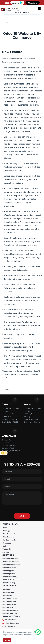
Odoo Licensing (9, 583)
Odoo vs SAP (7, 595)
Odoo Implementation (11, 565)
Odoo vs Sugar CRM (10, 610)
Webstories (7, 549)
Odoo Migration (9, 574)
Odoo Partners (8, 537)
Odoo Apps (7, 531)
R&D (4, 546)
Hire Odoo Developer (11, 562)
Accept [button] (7, 640)
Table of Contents (22, 12)
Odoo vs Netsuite (9, 604)
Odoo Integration (9, 568)
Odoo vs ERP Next (10, 601)
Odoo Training (8, 580)
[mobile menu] (39, 9)
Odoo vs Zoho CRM (10, 614)
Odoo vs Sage (8, 607)
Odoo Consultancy (10, 577)
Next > (7, 22)
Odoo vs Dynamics (10, 598)
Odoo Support (8, 571)
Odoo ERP (6, 589)
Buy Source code (9, 540)
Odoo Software (8, 592)
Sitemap (6, 552)
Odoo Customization (10, 559)
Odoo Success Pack (10, 534)
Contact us (7, 543)
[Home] (10, 11)
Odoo (5, 528)
